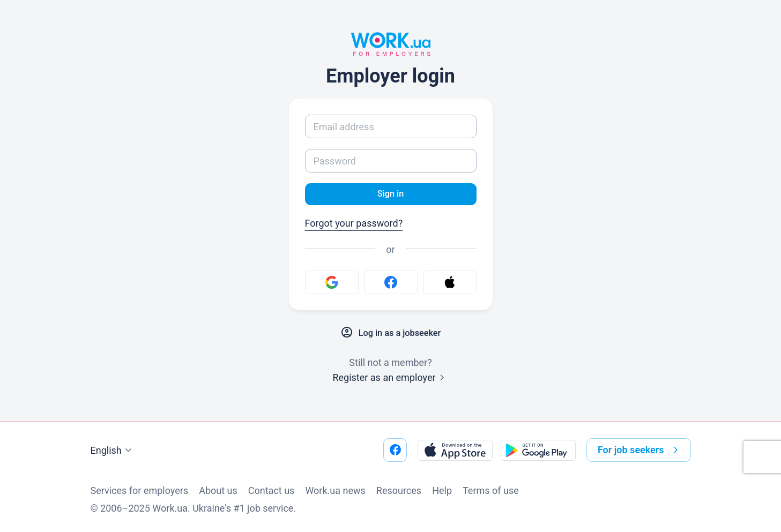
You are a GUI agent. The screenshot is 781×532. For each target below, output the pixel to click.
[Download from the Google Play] (538, 450)
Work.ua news (335, 490)
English (113, 451)
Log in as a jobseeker (390, 334)
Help (442, 490)
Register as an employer (390, 379)
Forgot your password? (354, 225)
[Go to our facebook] (395, 450)
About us (218, 490)
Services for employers (140, 490)
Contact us (272, 490)
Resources (399, 490)
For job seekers (640, 450)
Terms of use (491, 490)
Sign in (390, 195)
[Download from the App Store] (455, 450)
